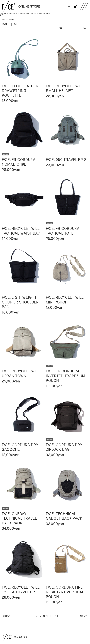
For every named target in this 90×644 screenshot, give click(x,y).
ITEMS (8, 20)
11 (57, 616)
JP (69, 7)
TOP (3, 20)
